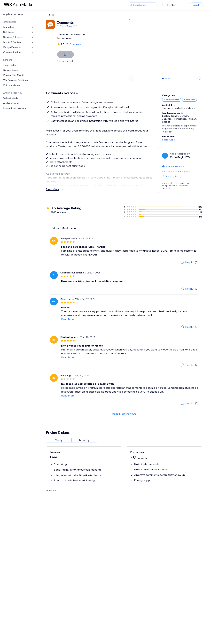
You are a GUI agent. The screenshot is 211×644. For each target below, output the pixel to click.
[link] (19, 14)
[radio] (59, 440)
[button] (182, 113)
